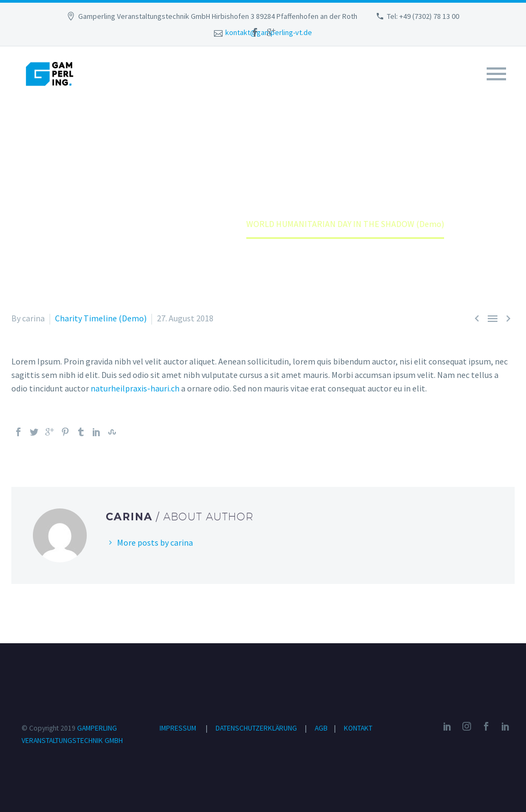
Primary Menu (496, 74)
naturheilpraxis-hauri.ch (135, 388)
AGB (322, 728)
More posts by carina (155, 542)
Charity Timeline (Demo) (101, 318)
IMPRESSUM (178, 728)
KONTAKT (358, 728)
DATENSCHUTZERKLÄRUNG (257, 728)
